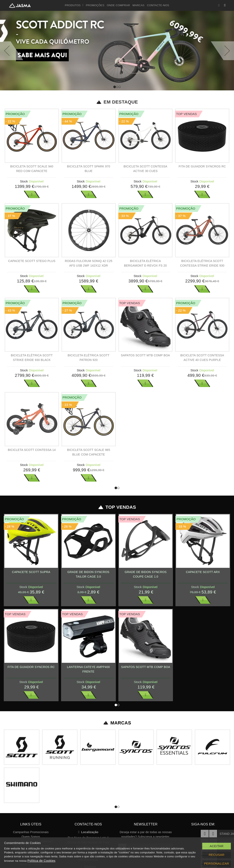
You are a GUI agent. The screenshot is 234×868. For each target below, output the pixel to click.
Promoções (95, 5)
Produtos (74, 5)
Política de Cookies (41, 861)
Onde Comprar (118, 5)
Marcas (139, 5)
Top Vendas (117, 507)
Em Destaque (117, 102)
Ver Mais (32, 194)
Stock (24, 181)
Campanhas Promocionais (31, 832)
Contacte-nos (158, 5)
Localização (88, 832)
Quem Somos (31, 837)
